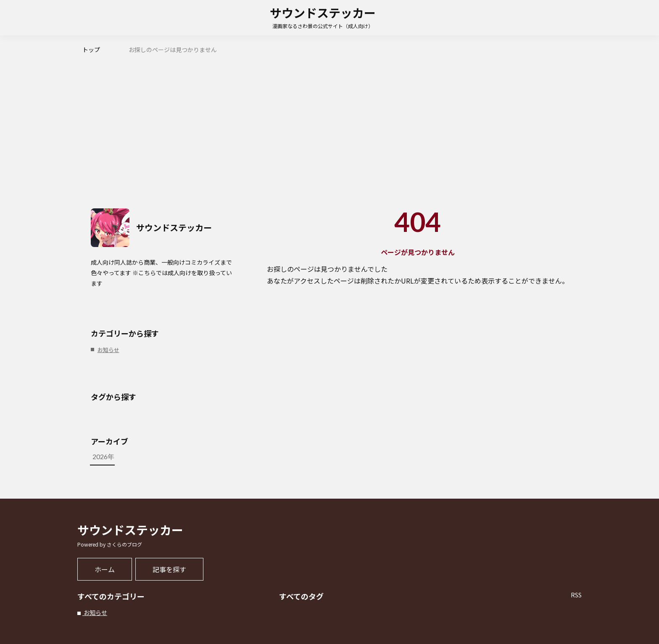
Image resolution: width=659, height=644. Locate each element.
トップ (91, 50)
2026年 (162, 457)
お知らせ (95, 612)
